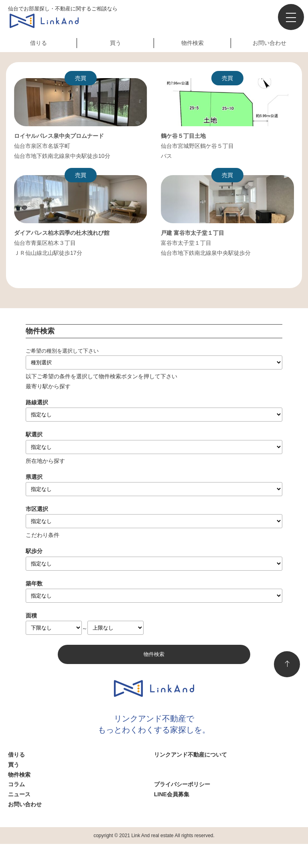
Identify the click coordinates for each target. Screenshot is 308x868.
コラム (16, 784)
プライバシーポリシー (182, 784)
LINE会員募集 (172, 794)
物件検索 (192, 43)
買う (115, 43)
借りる (38, 43)
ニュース (19, 794)
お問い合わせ (269, 43)
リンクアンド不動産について (190, 755)
